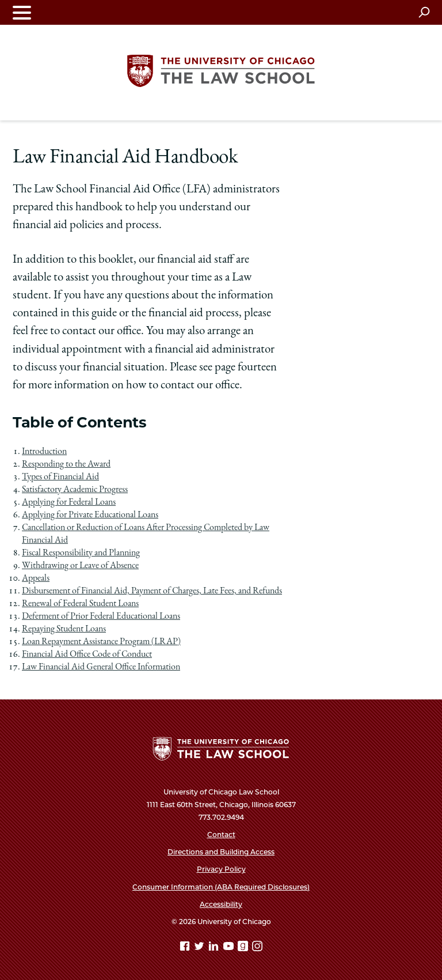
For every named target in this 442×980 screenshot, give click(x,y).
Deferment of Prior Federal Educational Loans (101, 617)
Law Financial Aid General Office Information (101, 668)
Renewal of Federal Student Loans (80, 604)
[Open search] (424, 12)
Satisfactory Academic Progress (75, 490)
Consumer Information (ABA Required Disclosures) (221, 887)
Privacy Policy (221, 869)
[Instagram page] (257, 948)
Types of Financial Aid (60, 478)
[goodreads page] (244, 948)
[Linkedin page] (215, 948)
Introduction (44, 452)
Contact (221, 835)
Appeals (36, 579)
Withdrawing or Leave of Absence (80, 566)
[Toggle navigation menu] (22, 12)
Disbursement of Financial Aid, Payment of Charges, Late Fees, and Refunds (152, 592)
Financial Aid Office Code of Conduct (87, 655)
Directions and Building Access (221, 852)
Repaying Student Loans (64, 630)
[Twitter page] (200, 948)
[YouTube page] (230, 948)
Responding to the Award (66, 465)
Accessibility (221, 904)
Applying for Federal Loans (69, 503)
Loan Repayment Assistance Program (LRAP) (101, 642)
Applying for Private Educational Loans (90, 516)
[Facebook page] (186, 948)
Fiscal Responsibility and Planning (81, 554)
